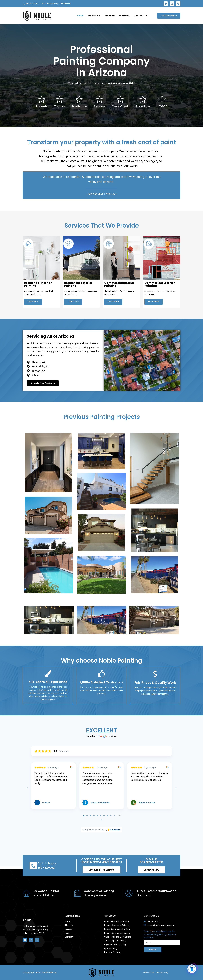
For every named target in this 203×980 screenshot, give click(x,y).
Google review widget (93, 830)
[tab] (84, 816)
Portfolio (124, 16)
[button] (49, 620)
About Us (110, 16)
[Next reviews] (176, 788)
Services (94, 16)
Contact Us (140, 16)
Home (80, 16)
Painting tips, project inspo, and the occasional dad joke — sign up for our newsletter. (160, 934)
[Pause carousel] (101, 820)
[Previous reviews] (27, 788)
